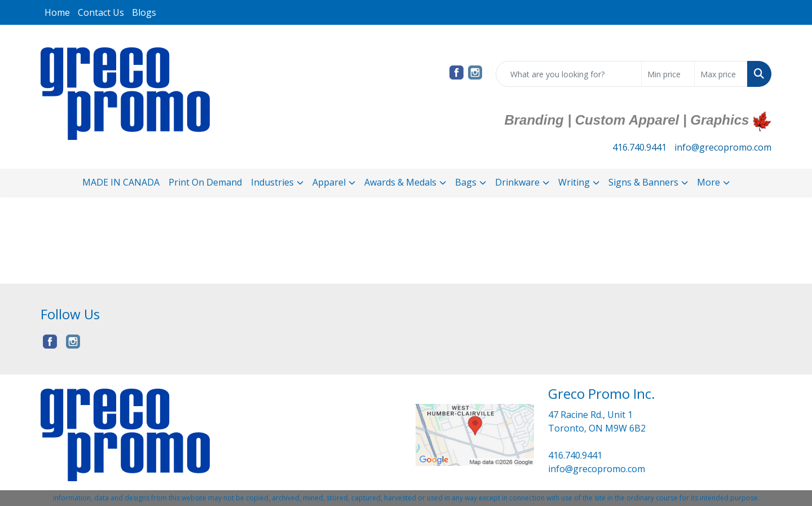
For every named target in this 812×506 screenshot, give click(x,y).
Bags (466, 182)
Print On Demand (205, 182)
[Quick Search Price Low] (668, 74)
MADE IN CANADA (121, 182)
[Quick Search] (569, 74)
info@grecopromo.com (723, 147)
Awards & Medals (400, 182)
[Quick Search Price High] (721, 74)
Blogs (144, 12)
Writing (574, 182)
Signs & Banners (643, 182)
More (709, 182)
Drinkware (517, 182)
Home (57, 12)
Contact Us (101, 12)
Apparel (329, 182)
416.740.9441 (639, 147)
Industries (272, 182)
